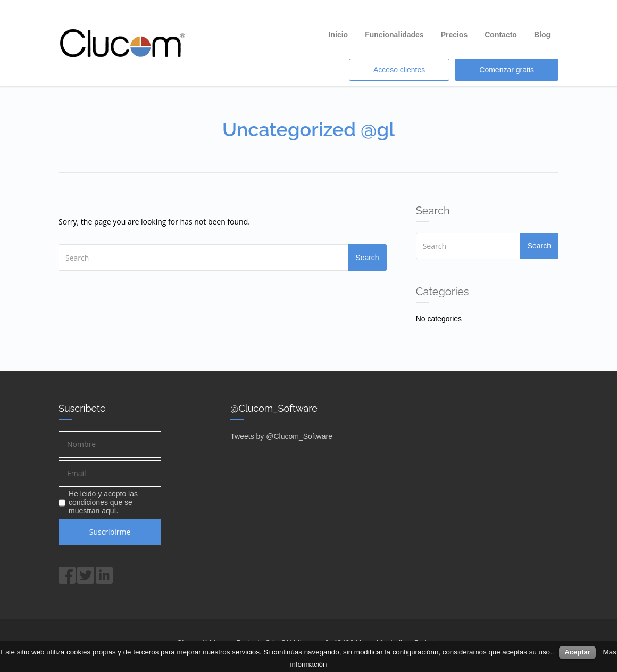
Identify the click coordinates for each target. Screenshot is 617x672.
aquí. (110, 511)
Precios (455, 35)
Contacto (501, 35)
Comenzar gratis (507, 70)
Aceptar (577, 652)
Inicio (339, 35)
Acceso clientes (399, 70)
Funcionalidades (394, 35)
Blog (542, 35)
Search (367, 258)
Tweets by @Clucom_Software (281, 436)
